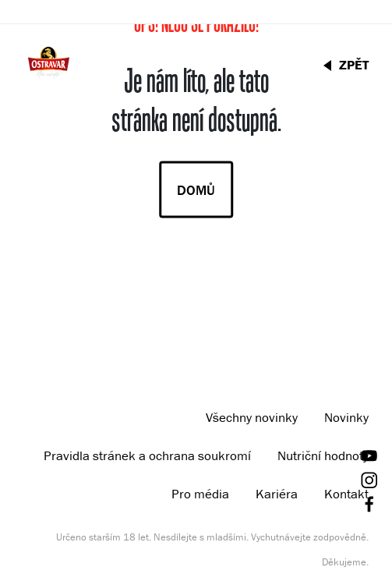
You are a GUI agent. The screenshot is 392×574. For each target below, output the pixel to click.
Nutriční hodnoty (323, 455)
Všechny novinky (252, 417)
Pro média (200, 494)
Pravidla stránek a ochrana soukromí (147, 455)
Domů (196, 190)
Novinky (346, 417)
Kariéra (277, 494)
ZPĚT (354, 65)
